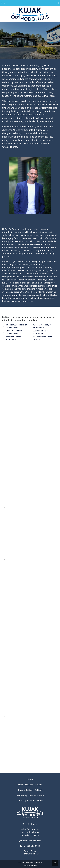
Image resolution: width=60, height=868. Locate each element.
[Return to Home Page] (4, 3)
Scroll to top (55, 863)
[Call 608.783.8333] (2, 3)
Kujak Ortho (26, 862)
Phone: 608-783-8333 (31, 841)
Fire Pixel (34, 865)
